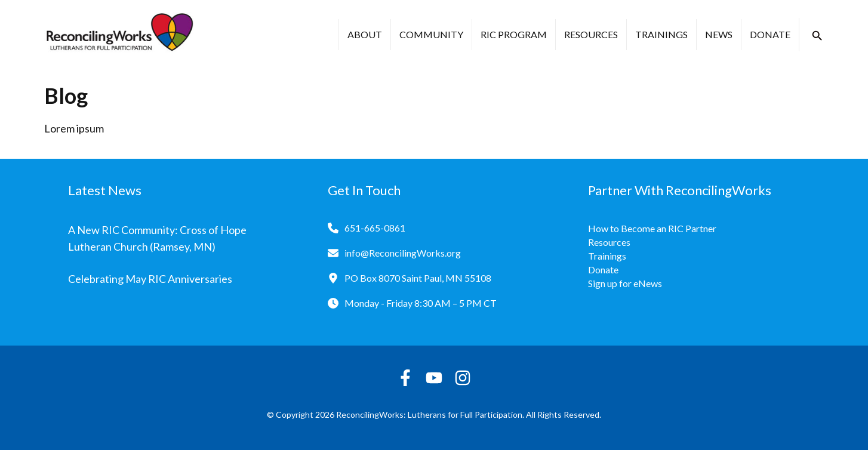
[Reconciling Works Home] (119, 35)
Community (431, 34)
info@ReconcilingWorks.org (403, 253)
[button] (817, 36)
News (719, 34)
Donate (770, 34)
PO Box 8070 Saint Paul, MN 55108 (418, 278)
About (365, 34)
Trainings (661, 34)
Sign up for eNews (625, 283)
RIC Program (514, 34)
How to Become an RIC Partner (652, 228)
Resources (591, 34)
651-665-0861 (375, 228)
